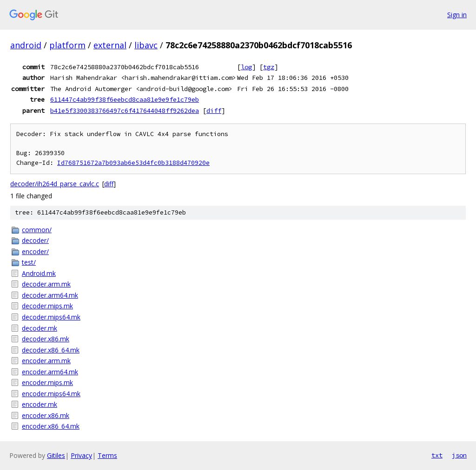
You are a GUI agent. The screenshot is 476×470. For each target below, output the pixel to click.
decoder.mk (40, 328)
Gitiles (56, 455)
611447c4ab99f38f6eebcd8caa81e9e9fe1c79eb (125, 99)
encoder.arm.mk (46, 361)
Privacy (81, 455)
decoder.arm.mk (46, 284)
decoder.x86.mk (46, 339)
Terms (107, 455)
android (26, 45)
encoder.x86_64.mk (51, 426)
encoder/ (35, 251)
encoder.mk (40, 404)
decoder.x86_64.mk (51, 350)
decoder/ (35, 240)
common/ (37, 230)
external (110, 45)
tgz (269, 67)
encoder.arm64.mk (50, 372)
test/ (29, 262)
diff (214, 111)
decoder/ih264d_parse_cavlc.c (55, 184)
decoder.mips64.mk (51, 317)
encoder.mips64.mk (51, 394)
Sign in (457, 15)
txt (437, 455)
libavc (146, 45)
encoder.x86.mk (46, 415)
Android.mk (39, 273)
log (246, 67)
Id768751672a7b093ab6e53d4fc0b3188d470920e (133, 163)
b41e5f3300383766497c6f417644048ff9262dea (125, 111)
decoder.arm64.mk (50, 295)
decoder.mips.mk (47, 306)
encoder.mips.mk (47, 382)
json (459, 455)
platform (67, 45)
